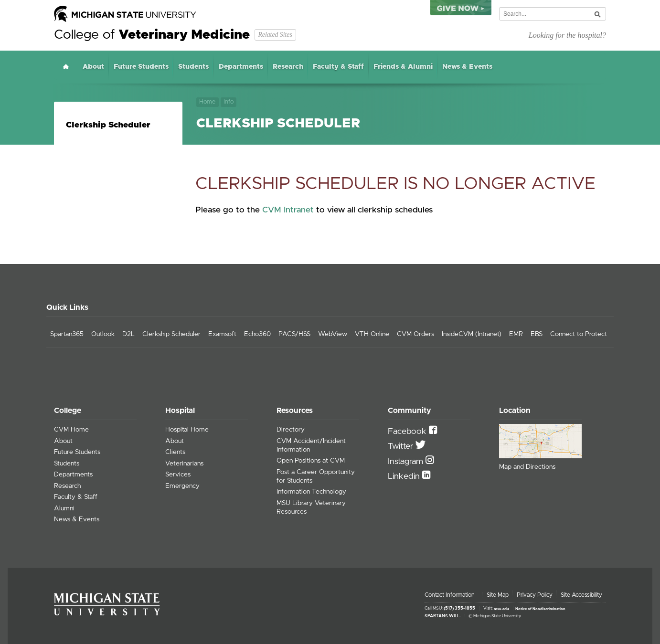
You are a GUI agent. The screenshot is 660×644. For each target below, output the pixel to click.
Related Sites (275, 35)
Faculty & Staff (338, 67)
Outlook (103, 334)
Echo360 (257, 334)
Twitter (402, 446)
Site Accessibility (581, 595)
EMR (516, 334)
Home (66, 67)
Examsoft (222, 334)
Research (288, 67)
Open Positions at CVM (311, 461)
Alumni (64, 508)
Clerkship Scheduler (108, 125)
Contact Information (450, 595)
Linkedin (405, 476)
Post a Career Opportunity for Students (316, 476)
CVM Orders (415, 334)
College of (152, 35)
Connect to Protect (579, 334)
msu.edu (501, 609)
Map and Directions (527, 467)
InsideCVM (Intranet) (472, 334)
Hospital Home (187, 430)
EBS (537, 334)
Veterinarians (184, 464)
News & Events (467, 67)
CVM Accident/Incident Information (311, 445)
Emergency (182, 486)
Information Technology (311, 492)
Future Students (141, 67)
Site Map (498, 595)
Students (193, 67)
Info (229, 102)
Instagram (407, 462)
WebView (333, 334)
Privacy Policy (535, 595)
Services (178, 475)
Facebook (408, 432)
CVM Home (71, 430)
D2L (128, 334)
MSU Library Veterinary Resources (311, 507)
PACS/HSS (294, 334)
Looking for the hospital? (567, 35)
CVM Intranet (288, 210)
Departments (241, 67)
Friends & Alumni (403, 67)
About (93, 67)
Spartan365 (67, 334)
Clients (175, 452)
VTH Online (372, 334)
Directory (291, 430)
